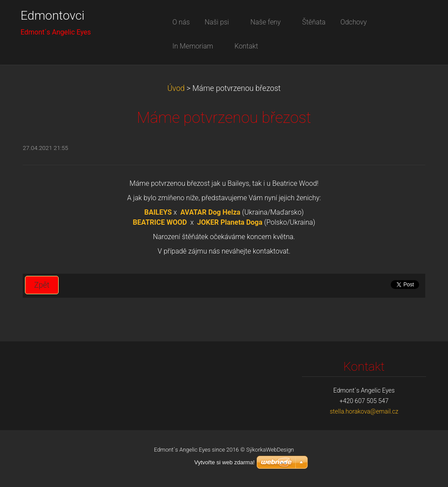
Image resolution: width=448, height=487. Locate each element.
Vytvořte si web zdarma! (224, 462)
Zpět (42, 285)
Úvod (176, 88)
